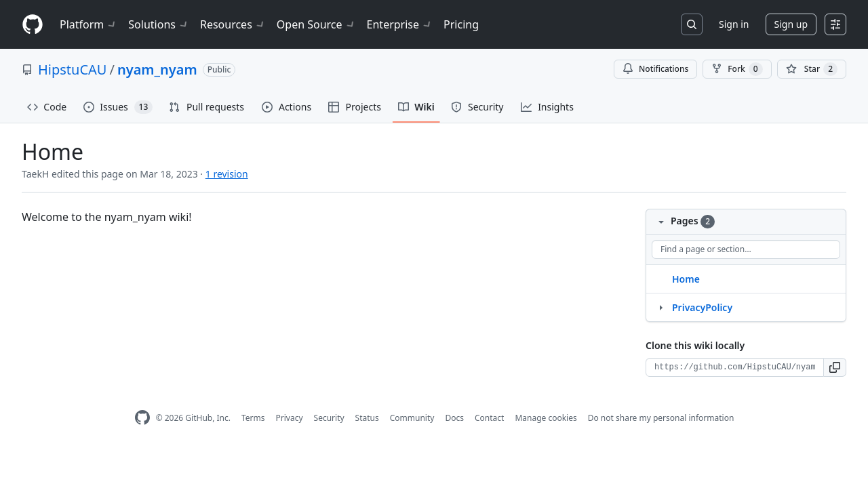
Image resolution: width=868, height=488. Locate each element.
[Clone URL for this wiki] (735, 367)
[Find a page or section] (746, 249)
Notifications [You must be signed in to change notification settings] (655, 69)
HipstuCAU (72, 69)
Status (367, 418)
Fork (737, 69)
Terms (253, 418)
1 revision (227, 174)
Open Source (316, 24)
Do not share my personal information (661, 418)
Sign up (791, 24)
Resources (233, 24)
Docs (454, 418)
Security (329, 418)
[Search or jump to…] (692, 24)
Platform (88, 24)
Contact (489, 418)
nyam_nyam (157, 69)
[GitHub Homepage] (142, 418)
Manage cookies (546, 418)
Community (412, 418)
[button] (835, 367)
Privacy (290, 418)
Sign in (734, 24)
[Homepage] (33, 25)
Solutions (159, 24)
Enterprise (400, 24)
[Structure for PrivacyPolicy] (660, 307)
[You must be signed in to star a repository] (812, 69)
